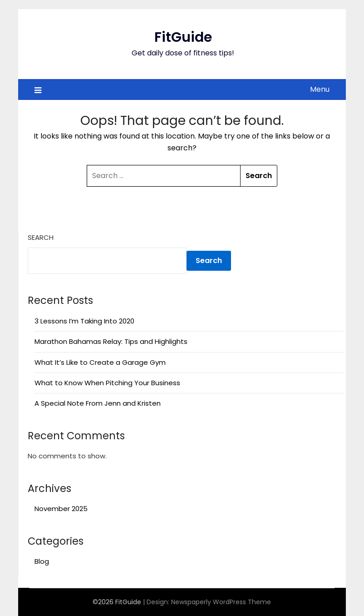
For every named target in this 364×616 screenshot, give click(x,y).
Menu (320, 89)
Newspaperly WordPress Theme (221, 602)
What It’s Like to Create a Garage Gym (100, 362)
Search (41, 237)
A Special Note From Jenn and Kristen (98, 403)
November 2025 (61, 509)
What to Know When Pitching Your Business (107, 383)
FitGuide (183, 37)
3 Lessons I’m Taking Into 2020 (84, 321)
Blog (42, 561)
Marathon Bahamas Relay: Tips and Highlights (111, 341)
